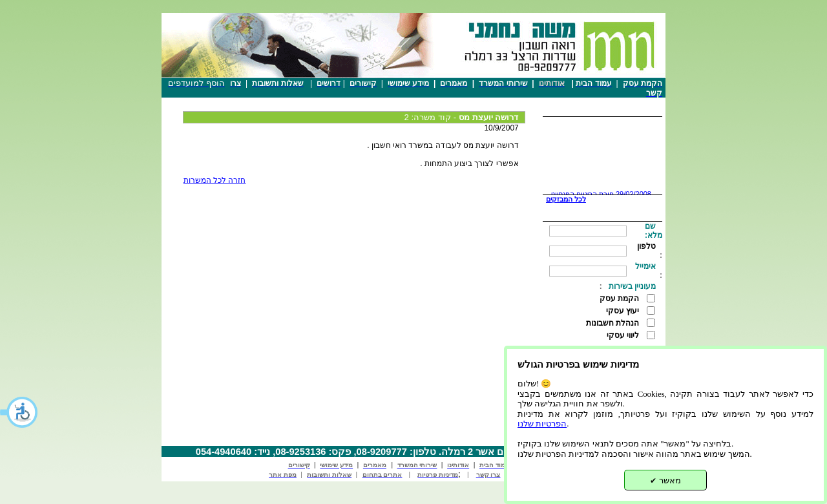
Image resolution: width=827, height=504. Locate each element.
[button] (19, 412)
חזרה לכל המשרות (215, 180)
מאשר (665, 480)
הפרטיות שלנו (542, 424)
